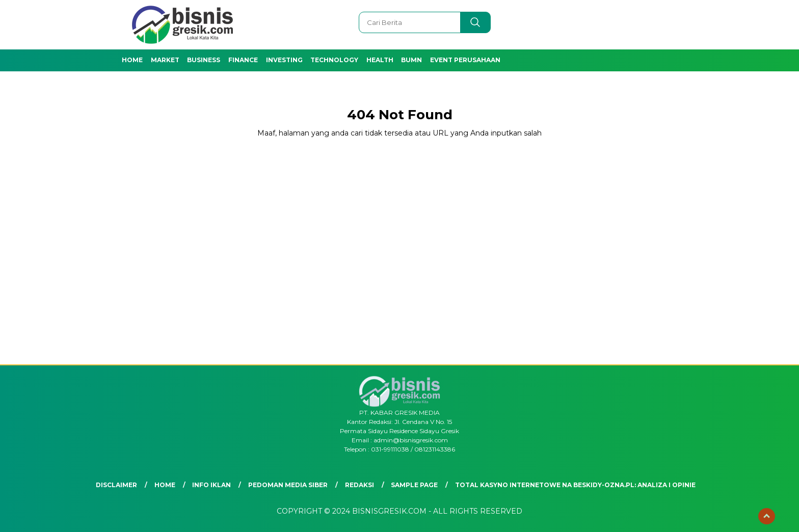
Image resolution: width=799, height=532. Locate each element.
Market (165, 60)
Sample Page (414, 485)
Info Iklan (211, 485)
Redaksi (359, 485)
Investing (284, 60)
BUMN (411, 60)
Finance (243, 60)
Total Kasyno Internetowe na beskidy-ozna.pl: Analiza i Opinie (575, 485)
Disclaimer (116, 485)
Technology (334, 60)
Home (132, 60)
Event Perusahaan (465, 60)
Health (380, 60)
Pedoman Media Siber (288, 485)
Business (204, 60)
